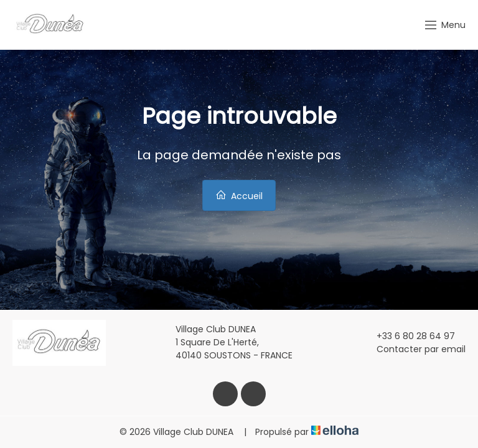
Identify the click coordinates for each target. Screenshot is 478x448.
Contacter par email (414, 349)
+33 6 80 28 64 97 (409, 336)
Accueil (239, 196)
